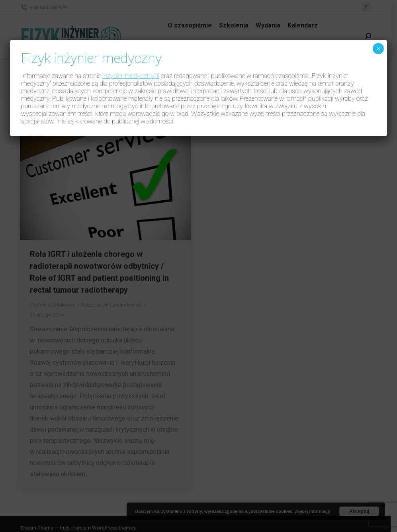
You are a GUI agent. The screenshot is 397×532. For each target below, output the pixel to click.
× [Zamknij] (378, 49)
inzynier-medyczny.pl (131, 76)
